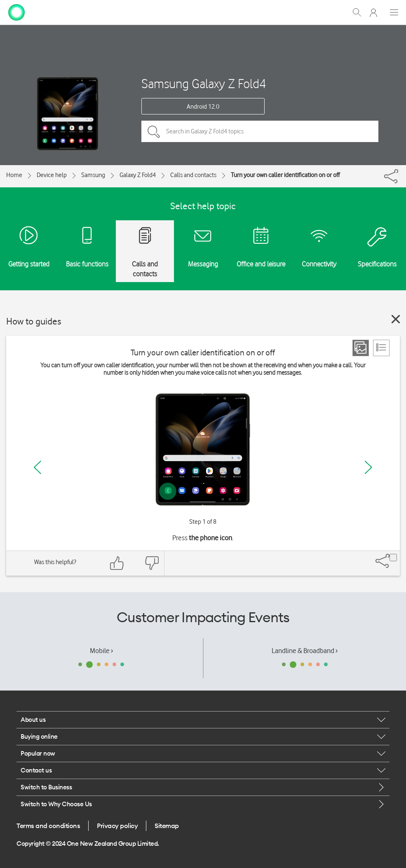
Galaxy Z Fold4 (138, 175)
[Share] (399, 174)
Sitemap (167, 826)
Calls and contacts (193, 175)
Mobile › (101, 651)
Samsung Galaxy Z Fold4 (204, 83)
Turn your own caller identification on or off (285, 175)
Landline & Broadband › (305, 651)
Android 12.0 (203, 107)
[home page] (16, 12)
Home (14, 175)
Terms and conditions (48, 826)
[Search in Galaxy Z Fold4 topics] (260, 131)
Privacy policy (117, 826)
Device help (52, 175)
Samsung (93, 175)
